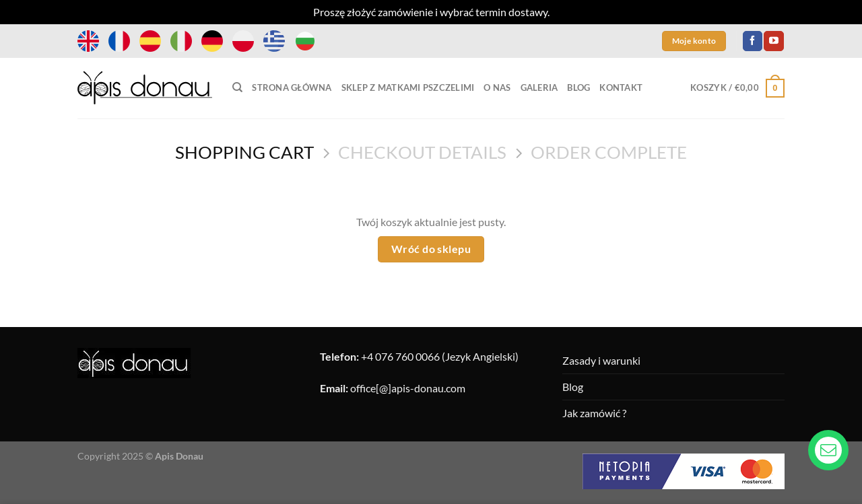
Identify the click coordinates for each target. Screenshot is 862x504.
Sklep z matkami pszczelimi (408, 87)
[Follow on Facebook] (753, 41)
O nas (497, 87)
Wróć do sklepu (431, 249)
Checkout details (422, 152)
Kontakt (621, 87)
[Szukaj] (237, 87)
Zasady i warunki (601, 360)
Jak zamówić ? (594, 413)
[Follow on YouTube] (773, 41)
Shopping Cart (244, 152)
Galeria (539, 87)
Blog (578, 87)
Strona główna (292, 87)
